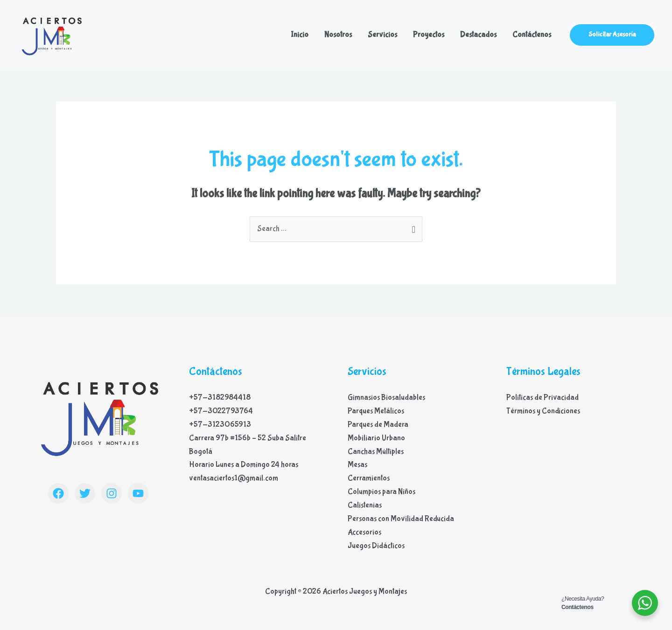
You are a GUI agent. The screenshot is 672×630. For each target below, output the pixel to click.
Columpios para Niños (381, 492)
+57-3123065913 (220, 425)
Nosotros (338, 35)
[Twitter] (85, 493)
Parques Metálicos (376, 411)
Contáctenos (532, 35)
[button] (612, 35)
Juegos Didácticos (376, 546)
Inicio (300, 35)
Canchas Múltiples (376, 452)
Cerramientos (369, 478)
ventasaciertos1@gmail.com (234, 478)
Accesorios (364, 532)
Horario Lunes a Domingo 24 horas (244, 465)
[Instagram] (112, 493)
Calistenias (365, 505)
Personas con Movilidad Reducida (401, 519)
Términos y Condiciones (543, 411)
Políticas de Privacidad (542, 398)
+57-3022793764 (221, 411)
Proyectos (429, 35)
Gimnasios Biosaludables (386, 398)
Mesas (357, 465)
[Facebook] (58, 493)
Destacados (478, 35)
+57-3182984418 (220, 398)
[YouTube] (138, 493)
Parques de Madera (378, 425)
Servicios (382, 35)
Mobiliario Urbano (376, 438)
